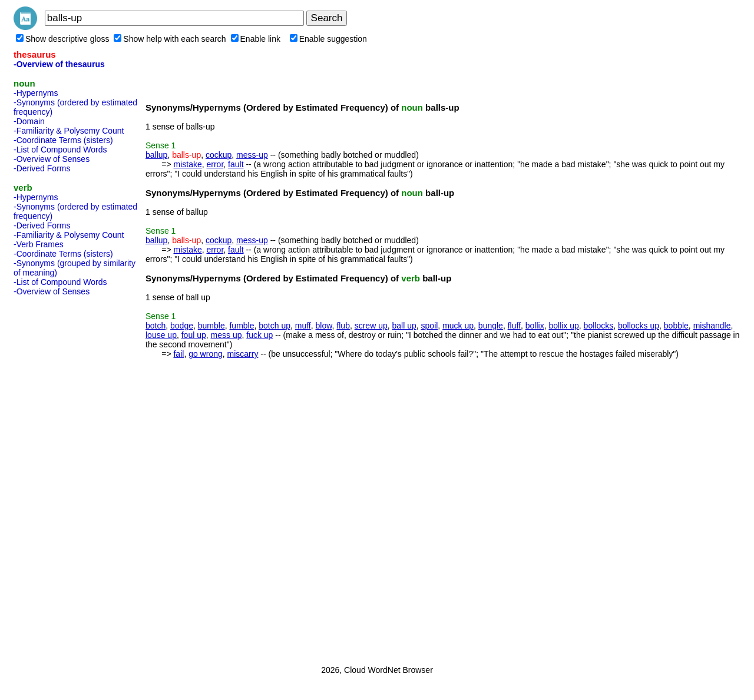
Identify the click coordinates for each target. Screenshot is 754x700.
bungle (491, 326)
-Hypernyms (36, 93)
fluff (514, 326)
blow (324, 326)
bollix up (563, 326)
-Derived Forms (42, 168)
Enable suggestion (328, 39)
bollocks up (639, 326)
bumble (211, 326)
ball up (404, 326)
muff (303, 326)
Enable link (256, 39)
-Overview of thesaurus (59, 64)
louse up (161, 335)
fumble (242, 326)
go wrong (206, 354)
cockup (219, 155)
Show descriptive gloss (62, 39)
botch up (275, 326)
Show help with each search (170, 39)
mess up (226, 335)
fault (236, 164)
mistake (187, 164)
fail (178, 354)
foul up (194, 335)
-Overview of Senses (52, 159)
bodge (182, 326)
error (215, 164)
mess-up (252, 155)
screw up (371, 326)
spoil (430, 326)
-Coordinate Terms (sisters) (63, 140)
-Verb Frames (39, 244)
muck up (458, 326)
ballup (156, 155)
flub (343, 326)
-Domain (29, 121)
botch (156, 326)
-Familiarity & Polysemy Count (69, 131)
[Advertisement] (61, 477)
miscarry (243, 354)
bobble (676, 326)
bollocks (599, 326)
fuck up (259, 335)
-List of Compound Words (60, 150)
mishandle (712, 326)
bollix (535, 326)
